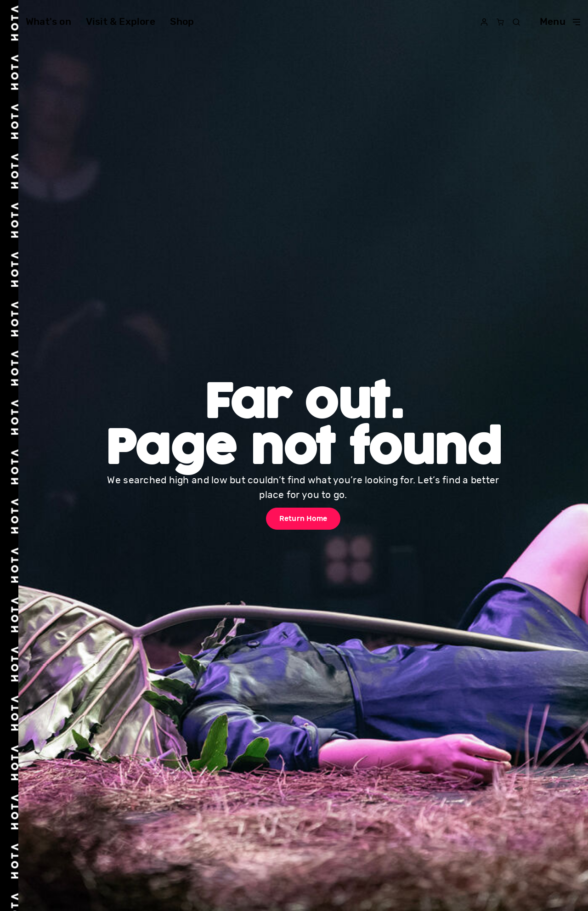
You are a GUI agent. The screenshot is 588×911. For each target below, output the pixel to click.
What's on (48, 22)
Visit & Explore (121, 22)
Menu (560, 22)
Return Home (303, 519)
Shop (182, 22)
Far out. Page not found (303, 427)
